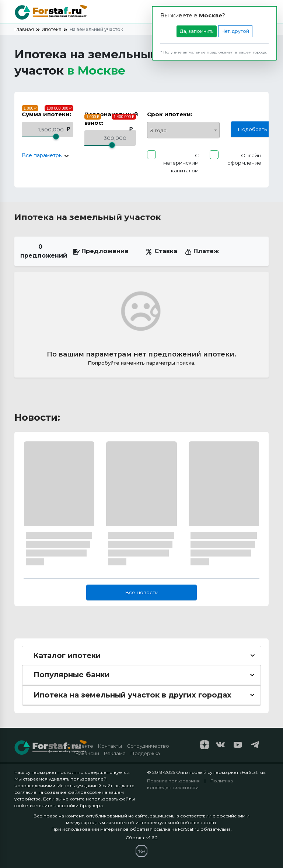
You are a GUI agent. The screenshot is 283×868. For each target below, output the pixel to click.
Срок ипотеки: (170, 114)
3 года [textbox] (158, 130)
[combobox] (183, 130)
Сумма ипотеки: (46, 114)
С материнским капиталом (181, 163)
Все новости (142, 592)
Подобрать (252, 129)
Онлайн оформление (244, 159)
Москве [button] (101, 70)
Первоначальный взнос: (111, 118)
